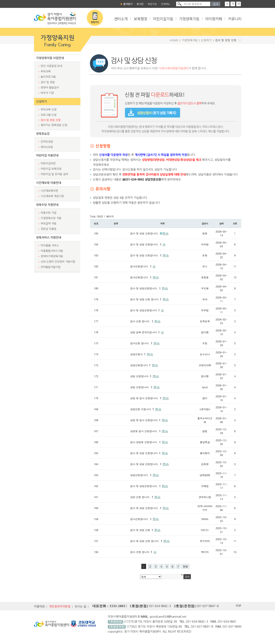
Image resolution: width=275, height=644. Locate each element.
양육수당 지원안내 (47, 205)
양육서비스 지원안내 (49, 238)
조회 (235, 223)
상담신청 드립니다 (143, 409)
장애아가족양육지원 (52, 256)
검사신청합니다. (141, 266)
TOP (238, 606)
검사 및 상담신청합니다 (145, 310)
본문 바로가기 (0, 0)
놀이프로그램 (48, 77)
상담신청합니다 (141, 365)
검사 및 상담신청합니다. (146, 288)
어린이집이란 (48, 163)
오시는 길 (80, 606)
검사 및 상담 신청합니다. (145, 233)
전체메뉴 (165, 4)
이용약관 (39, 606)
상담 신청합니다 (141, 376)
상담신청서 (138, 354)
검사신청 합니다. (142, 343)
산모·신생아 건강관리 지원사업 (58, 262)
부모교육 (46, 71)
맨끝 (185, 566)
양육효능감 (43, 134)
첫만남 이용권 (48, 229)
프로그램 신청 (48, 115)
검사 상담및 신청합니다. (146, 442)
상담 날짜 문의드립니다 (145, 332)
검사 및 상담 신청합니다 (146, 453)
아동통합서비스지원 (52, 251)
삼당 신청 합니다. (142, 497)
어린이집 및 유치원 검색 (54, 174)
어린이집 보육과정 (51, 169)
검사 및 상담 (48, 82)
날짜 (221, 223)
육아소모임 (47, 147)
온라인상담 (47, 142)
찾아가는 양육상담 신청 (54, 125)
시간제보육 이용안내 (49, 183)
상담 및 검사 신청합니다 (146, 420)
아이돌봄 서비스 (50, 246)
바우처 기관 (47, 93)
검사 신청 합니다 (142, 552)
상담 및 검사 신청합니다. (146, 398)
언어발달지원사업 (51, 267)
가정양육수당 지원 (51, 218)
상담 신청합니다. (142, 387)
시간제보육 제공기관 (52, 196)
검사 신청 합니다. (142, 321)
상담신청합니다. (141, 475)
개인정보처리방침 (60, 606)
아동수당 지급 (48, 213)
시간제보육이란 (49, 191)
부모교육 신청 (48, 110)
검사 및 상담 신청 (51, 120)
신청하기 (41, 102)
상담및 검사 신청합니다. (146, 431)
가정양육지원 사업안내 (50, 58)
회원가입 (152, 4)
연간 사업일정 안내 (51, 66)
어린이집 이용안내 (47, 155)
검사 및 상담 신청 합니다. (147, 541)
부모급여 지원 (48, 224)
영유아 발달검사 (50, 88)
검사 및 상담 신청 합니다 (146, 299)
